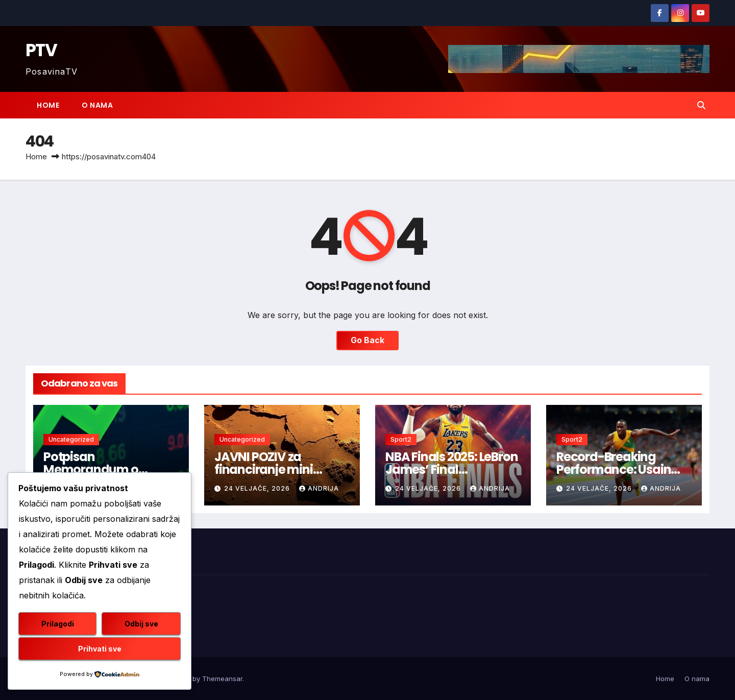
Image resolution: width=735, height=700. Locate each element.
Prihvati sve (100, 649)
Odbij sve (141, 624)
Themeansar (222, 679)
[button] (701, 105)
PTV (41, 50)
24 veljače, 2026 (258, 488)
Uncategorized (71, 439)
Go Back (367, 341)
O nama (97, 105)
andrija (319, 488)
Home (48, 105)
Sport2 (401, 439)
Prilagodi (58, 624)
